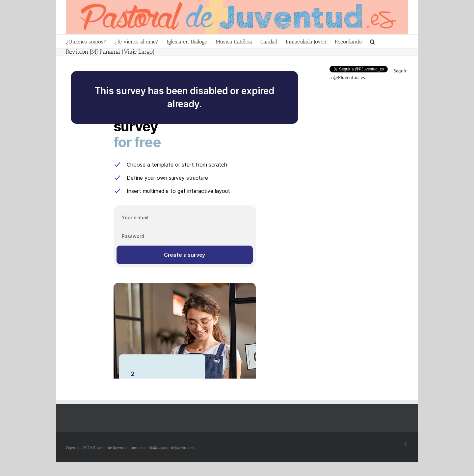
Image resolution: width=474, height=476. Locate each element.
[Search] (373, 41)
